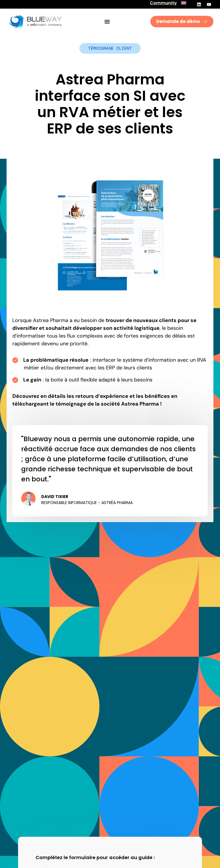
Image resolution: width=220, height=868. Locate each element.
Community (163, 3)
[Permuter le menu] (107, 22)
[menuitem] (184, 3)
